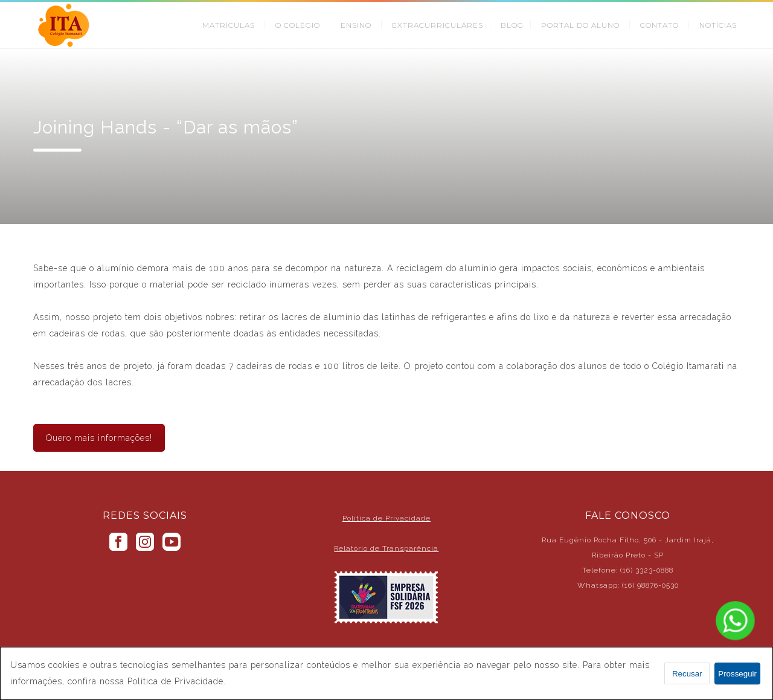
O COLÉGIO (298, 25)
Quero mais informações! (99, 438)
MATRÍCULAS (229, 25)
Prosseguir (737, 674)
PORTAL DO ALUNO (580, 25)
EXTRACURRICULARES (438, 25)
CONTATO (659, 25)
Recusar (687, 674)
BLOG (512, 25)
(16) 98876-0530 (650, 585)
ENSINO (356, 25)
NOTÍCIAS (718, 25)
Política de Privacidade (386, 518)
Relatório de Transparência (386, 548)
